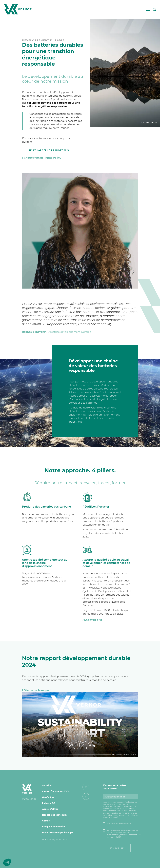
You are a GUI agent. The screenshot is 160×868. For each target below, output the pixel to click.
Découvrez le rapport (36, 690)
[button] (7, 862)
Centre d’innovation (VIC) (55, 791)
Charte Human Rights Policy (42, 158)
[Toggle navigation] (148, 9)
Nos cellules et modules (55, 815)
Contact (46, 821)
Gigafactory (48, 797)
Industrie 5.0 (49, 803)
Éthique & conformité (54, 827)
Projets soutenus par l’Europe (58, 832)
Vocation (47, 785)
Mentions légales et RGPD (55, 840)
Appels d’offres (50, 809)
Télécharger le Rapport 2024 (49, 150)
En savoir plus (92, 620)
